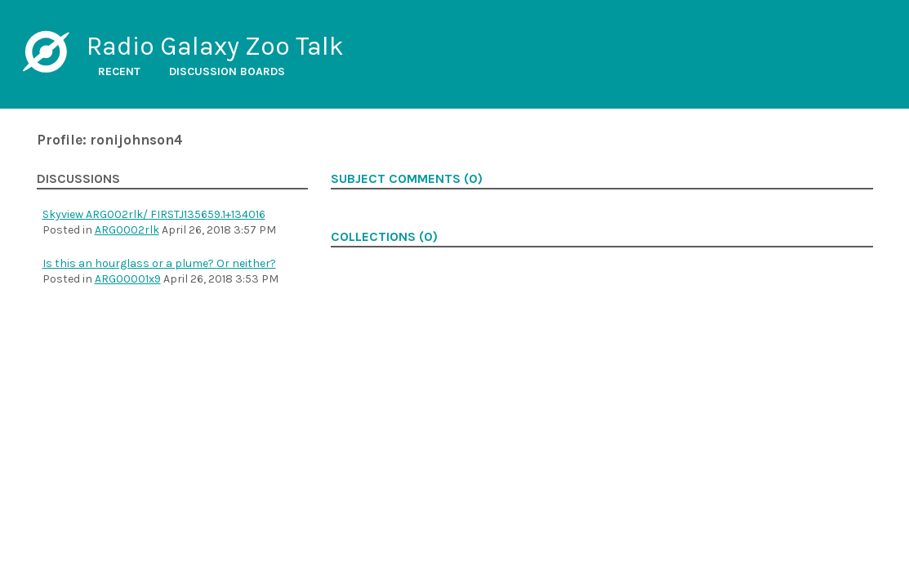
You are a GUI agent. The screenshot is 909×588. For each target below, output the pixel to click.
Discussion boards (227, 71)
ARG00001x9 (128, 279)
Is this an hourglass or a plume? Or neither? (159, 263)
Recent (119, 71)
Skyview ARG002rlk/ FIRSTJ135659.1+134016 (154, 214)
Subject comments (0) (407, 179)
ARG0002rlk (127, 230)
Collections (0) (384, 237)
